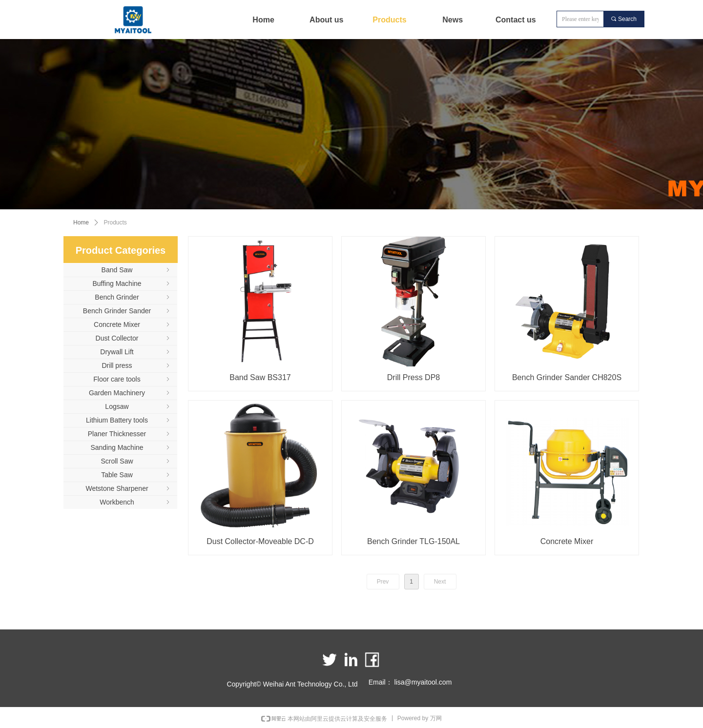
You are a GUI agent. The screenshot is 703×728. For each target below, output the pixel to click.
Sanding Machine (131, 447)
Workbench (135, 502)
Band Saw (136, 270)
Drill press (136, 365)
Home (81, 222)
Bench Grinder (133, 297)
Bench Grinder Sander (127, 311)
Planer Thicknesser (130, 434)
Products (115, 222)
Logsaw (138, 406)
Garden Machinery (130, 393)
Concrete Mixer (133, 324)
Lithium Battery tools (129, 420)
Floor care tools (132, 379)
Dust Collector (134, 338)
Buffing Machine (132, 283)
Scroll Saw (136, 461)
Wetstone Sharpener (128, 488)
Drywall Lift (136, 352)
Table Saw (136, 475)
